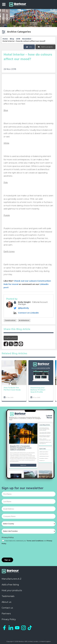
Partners (6, 614)
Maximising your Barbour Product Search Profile (38, 390)
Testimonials (8, 596)
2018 (18, 39)
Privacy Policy (8, 537)
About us (6, 602)
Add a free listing (10, 585)
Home (5, 39)
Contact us (7, 608)
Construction (10, 320)
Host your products (12, 590)
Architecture (24, 320)
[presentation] (21, 551)
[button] (16, 32)
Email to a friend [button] (11, 338)
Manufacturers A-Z (12, 579)
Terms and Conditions (35, 541)
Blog (12, 39)
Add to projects (45, 47)
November (27, 39)
